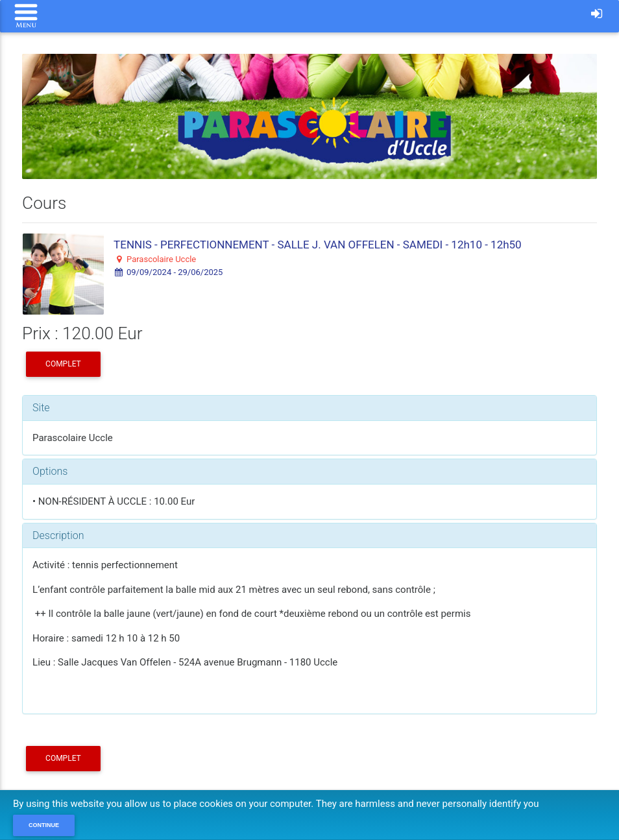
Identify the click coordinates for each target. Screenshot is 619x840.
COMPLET (63, 364)
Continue (44, 825)
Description (58, 535)
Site (41, 408)
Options (50, 471)
